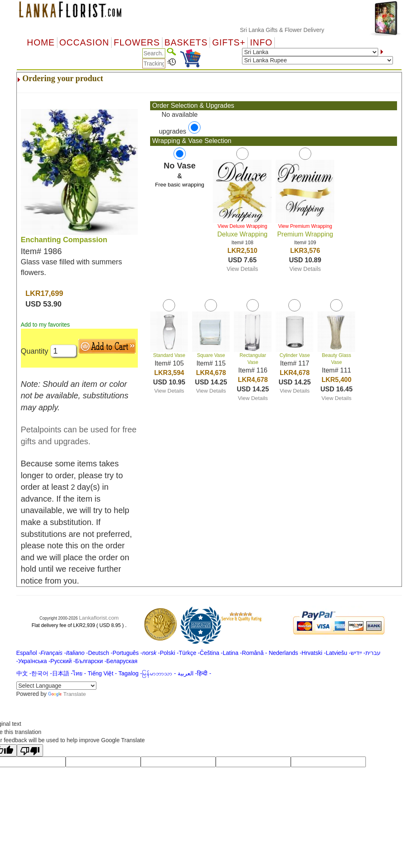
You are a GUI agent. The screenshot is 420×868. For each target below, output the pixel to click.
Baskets (186, 43)
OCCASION (84, 43)
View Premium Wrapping (305, 226)
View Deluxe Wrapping (242, 226)
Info (261, 43)
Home (41, 43)
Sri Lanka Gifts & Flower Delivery (289, 30)
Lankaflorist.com (99, 618)
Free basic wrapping (180, 185)
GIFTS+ (229, 43)
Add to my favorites (46, 325)
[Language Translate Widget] (56, 686)
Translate (67, 694)
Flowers (137, 43)
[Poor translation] (30, 750)
